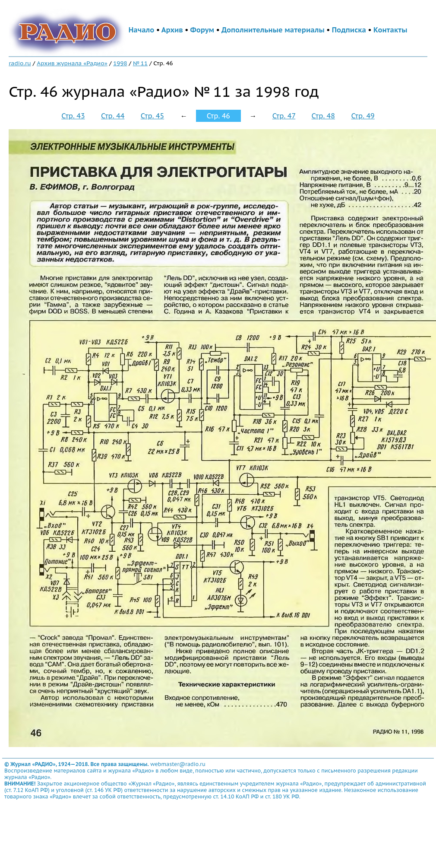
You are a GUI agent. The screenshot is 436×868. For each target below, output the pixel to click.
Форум (202, 30)
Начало (142, 30)
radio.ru (20, 63)
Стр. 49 (363, 116)
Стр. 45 (152, 116)
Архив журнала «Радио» (72, 63)
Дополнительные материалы (273, 30)
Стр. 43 (73, 116)
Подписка (349, 30)
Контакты (390, 30)
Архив (172, 30)
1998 (120, 63)
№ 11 (140, 63)
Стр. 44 (113, 116)
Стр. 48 (323, 116)
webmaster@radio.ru (178, 764)
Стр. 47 (284, 116)
